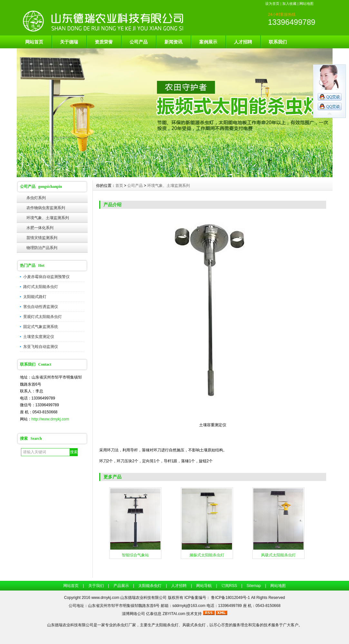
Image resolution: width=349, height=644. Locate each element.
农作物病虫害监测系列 (46, 208)
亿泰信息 (154, 614)
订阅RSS (229, 586)
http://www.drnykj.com (50, 419)
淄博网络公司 (133, 614)
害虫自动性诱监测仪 (41, 307)
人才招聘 (243, 42)
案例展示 (208, 42)
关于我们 (96, 586)
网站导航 (204, 586)
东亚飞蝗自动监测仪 (41, 347)
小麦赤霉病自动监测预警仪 (46, 277)
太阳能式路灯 (35, 297)
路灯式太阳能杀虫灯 (41, 287)
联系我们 (278, 42)
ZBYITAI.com (174, 614)
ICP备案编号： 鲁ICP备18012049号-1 (218, 598)
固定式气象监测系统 (41, 327)
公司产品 (139, 42)
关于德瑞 (69, 42)
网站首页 (34, 42)
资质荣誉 (104, 42)
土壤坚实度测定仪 (39, 337)
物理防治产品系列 (42, 248)
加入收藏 (289, 4)
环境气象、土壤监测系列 (48, 218)
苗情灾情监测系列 (42, 238)
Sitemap (254, 586)
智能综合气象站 (135, 555)
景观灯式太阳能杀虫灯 (43, 317)
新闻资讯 (173, 42)
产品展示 (121, 586)
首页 (119, 186)
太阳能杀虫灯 (150, 586)
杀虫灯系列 (36, 198)
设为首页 (272, 4)
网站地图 (306, 4)
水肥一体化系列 (40, 228)
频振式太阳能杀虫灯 (207, 555)
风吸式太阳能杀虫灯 (278, 555)
